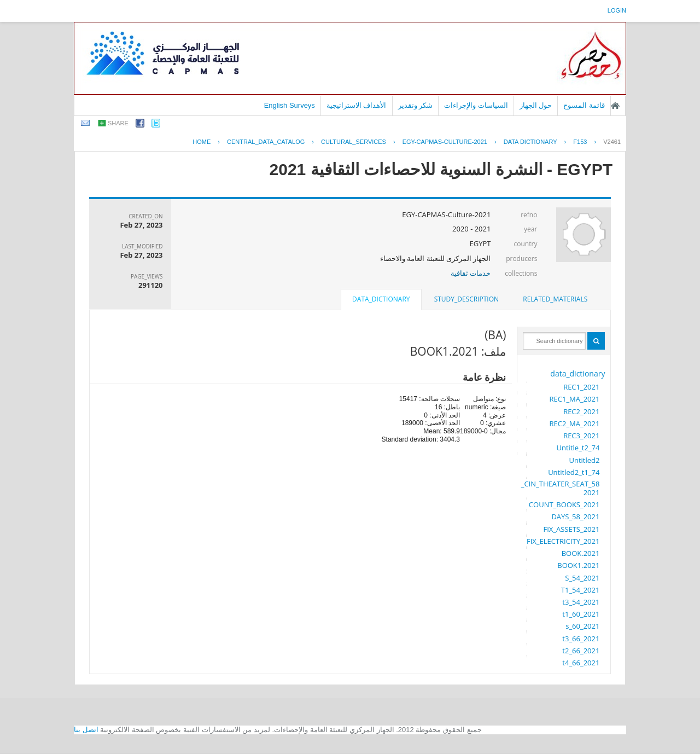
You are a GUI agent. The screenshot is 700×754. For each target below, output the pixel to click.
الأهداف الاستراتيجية (357, 105)
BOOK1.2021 (578, 565)
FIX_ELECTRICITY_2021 (563, 541)
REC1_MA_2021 (575, 399)
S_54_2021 (582, 578)
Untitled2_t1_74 (574, 472)
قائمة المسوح (584, 105)
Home (202, 142)
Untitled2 (584, 460)
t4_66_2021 (581, 663)
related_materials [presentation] (555, 299)
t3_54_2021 (581, 602)
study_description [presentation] (466, 299)
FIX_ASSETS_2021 (571, 529)
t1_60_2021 (581, 614)
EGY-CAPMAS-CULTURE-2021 (445, 142)
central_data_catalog (266, 142)
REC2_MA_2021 (575, 424)
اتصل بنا (86, 730)
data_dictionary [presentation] (381, 299)
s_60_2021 (582, 626)
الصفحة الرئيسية (615, 106)
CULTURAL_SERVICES (354, 142)
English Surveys (290, 105)
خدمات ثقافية (471, 273)
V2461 (612, 142)
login (617, 10)
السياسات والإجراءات (476, 105)
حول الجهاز (536, 105)
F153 (580, 142)
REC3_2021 (581, 436)
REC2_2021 (581, 411)
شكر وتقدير (416, 105)
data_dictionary (577, 373)
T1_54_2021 (581, 590)
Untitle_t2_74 (578, 448)
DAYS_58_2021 (575, 517)
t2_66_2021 (581, 651)
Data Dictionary (530, 142)
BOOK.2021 (581, 553)
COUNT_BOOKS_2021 (564, 504)
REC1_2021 (581, 387)
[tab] (555, 299)
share (118, 123)
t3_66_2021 (581, 639)
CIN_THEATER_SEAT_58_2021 (561, 488)
